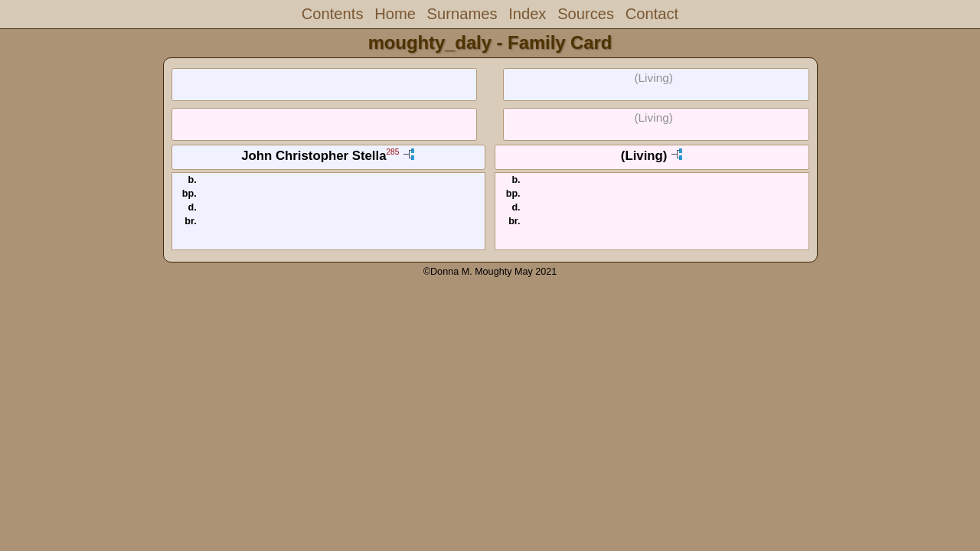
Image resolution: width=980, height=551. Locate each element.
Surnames (462, 14)
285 (392, 153)
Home (395, 14)
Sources (586, 14)
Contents (333, 14)
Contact (652, 14)
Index (527, 14)
